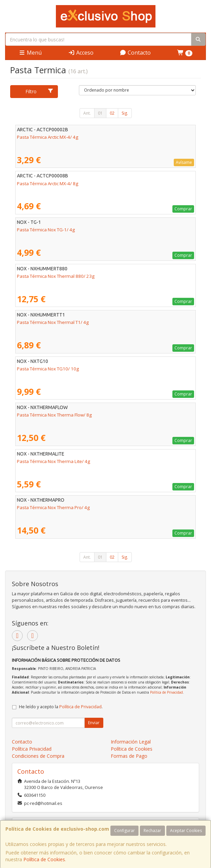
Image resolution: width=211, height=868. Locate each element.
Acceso (81, 53)
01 (100, 113)
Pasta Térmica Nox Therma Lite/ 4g (54, 461)
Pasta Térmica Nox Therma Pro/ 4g (53, 507)
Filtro (39, 91)
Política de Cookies (44, 859)
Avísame (184, 162)
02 (112, 113)
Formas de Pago (129, 756)
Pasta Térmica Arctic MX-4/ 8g (48, 184)
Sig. (125, 113)
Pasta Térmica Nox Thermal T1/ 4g (53, 322)
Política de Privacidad (166, 692)
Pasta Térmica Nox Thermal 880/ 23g (56, 276)
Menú (30, 53)
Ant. (87, 113)
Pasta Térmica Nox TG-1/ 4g (46, 230)
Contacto (135, 53)
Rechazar (152, 831)
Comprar (183, 209)
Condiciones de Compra (38, 756)
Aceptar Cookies (186, 831)
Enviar (94, 723)
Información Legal (131, 742)
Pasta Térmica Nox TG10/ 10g (48, 369)
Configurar (124, 831)
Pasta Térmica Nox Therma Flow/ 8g (54, 415)
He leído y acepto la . (61, 707)
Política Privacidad (32, 749)
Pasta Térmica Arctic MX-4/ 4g (48, 137)
